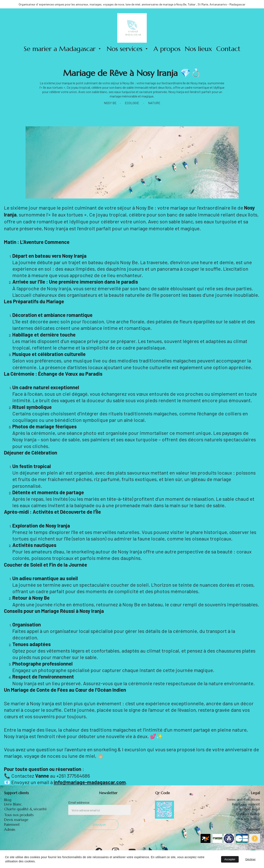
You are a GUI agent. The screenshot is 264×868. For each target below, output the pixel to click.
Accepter (230, 859)
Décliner (250, 859)
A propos (167, 49)
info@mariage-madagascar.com (90, 782)
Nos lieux (198, 49)
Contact (228, 49)
